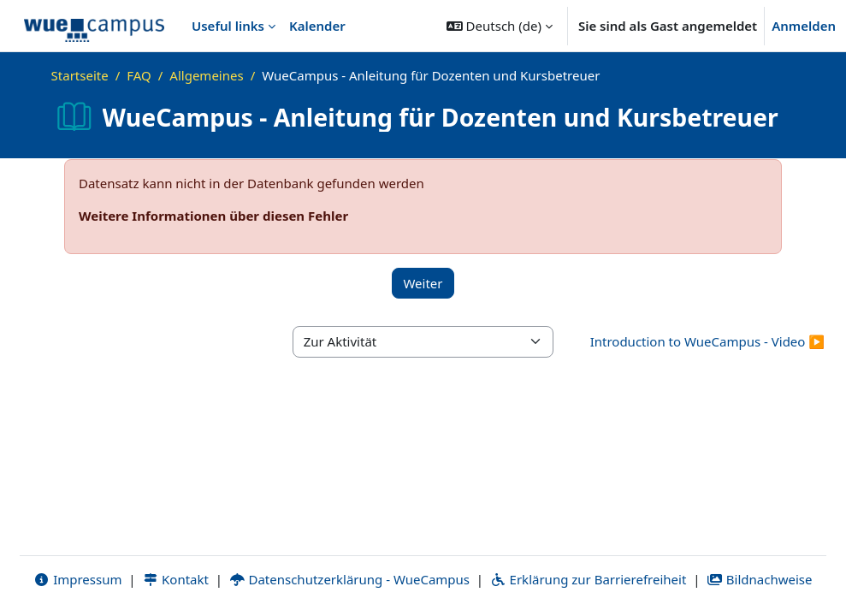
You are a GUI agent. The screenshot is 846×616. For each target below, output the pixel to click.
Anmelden (804, 26)
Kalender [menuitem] (317, 26)
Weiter (423, 283)
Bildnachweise (759, 579)
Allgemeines (206, 75)
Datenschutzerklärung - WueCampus (349, 579)
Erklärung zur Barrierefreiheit (588, 579)
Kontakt (175, 579)
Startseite (80, 75)
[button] (500, 26)
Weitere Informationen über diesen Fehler (213, 216)
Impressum (77, 579)
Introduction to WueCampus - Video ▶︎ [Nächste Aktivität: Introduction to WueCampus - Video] (707, 341)
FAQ (139, 75)
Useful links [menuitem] (228, 26)
